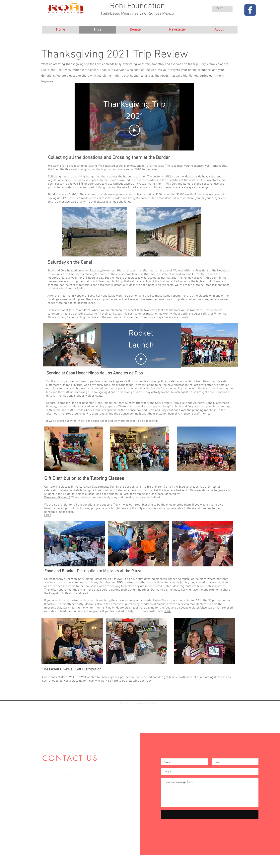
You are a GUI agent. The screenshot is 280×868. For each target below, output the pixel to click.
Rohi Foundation (137, 6)
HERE (48, 516)
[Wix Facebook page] (250, 10)
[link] (223, 8)
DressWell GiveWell (57, 498)
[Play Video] (134, 130)
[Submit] (210, 814)
